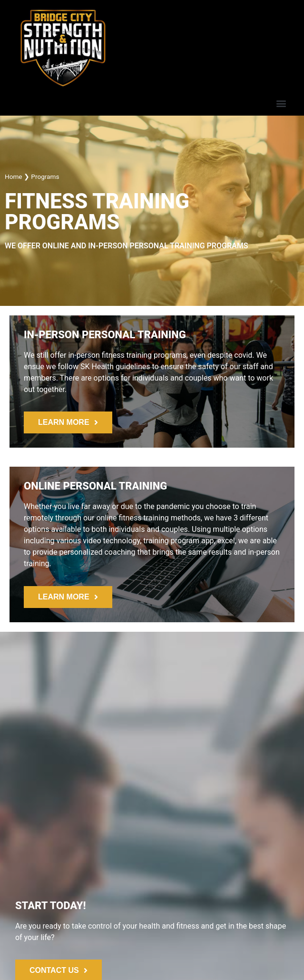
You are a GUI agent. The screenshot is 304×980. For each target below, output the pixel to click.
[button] (281, 103)
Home (14, 176)
